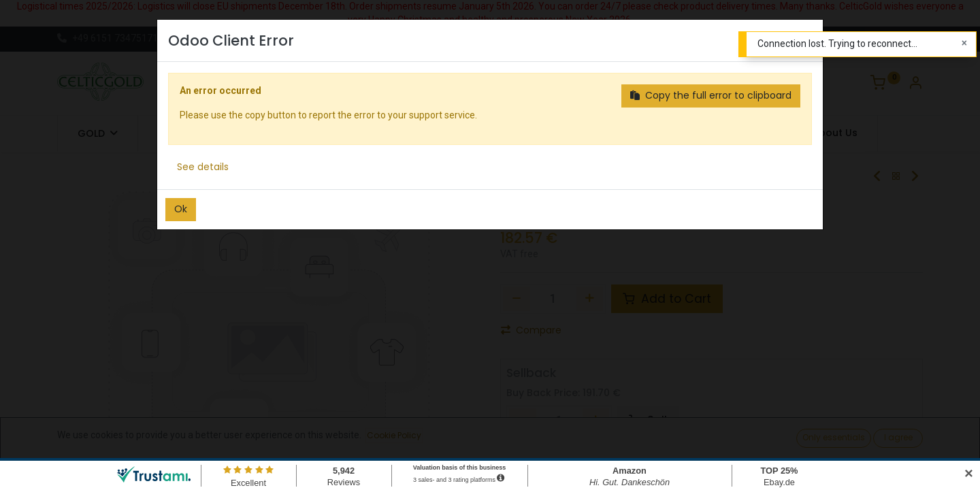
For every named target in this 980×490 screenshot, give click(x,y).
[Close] (964, 44)
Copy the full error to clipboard (711, 95)
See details (203, 167)
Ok (181, 209)
